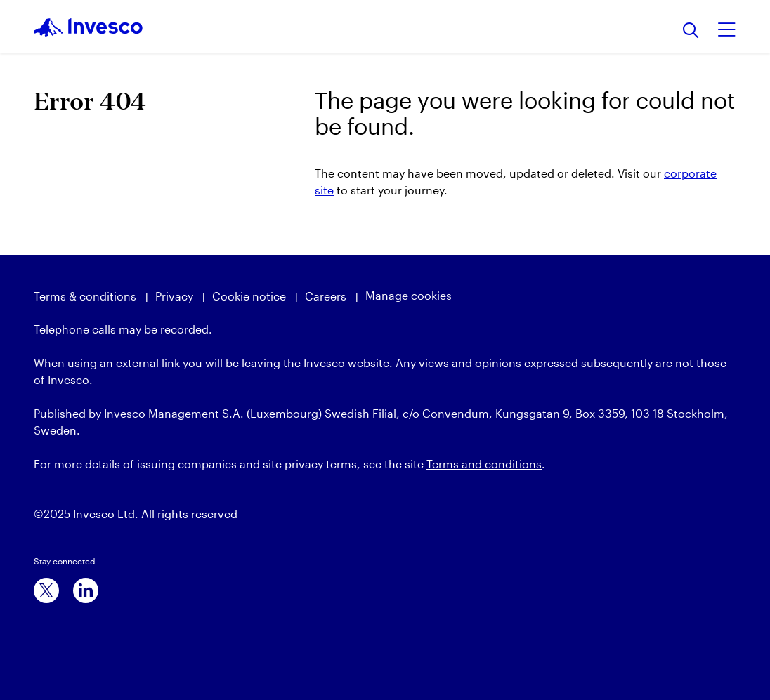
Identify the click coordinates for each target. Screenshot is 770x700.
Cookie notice (249, 296)
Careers (326, 296)
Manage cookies (409, 295)
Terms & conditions (85, 296)
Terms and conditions (484, 464)
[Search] (691, 31)
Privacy (174, 296)
